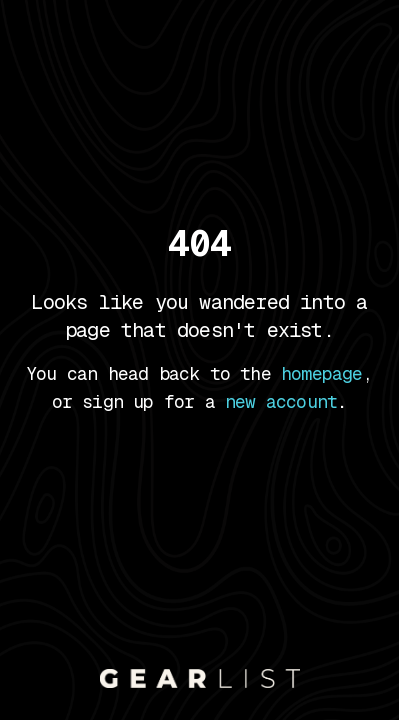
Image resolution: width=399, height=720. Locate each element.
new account (281, 401)
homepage (322, 373)
